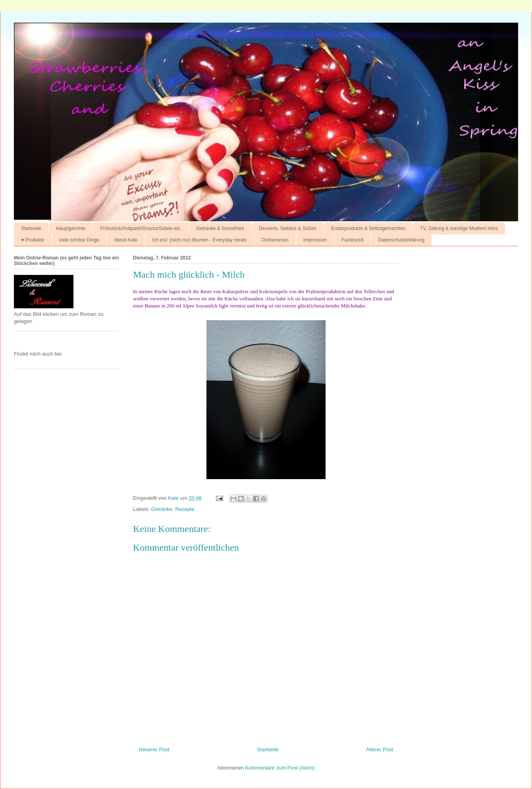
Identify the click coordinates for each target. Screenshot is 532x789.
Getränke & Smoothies (220, 228)
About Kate (126, 240)
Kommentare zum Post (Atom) (280, 768)
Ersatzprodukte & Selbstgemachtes (368, 228)
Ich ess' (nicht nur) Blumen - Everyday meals (199, 240)
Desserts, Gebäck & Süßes (288, 228)
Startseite (31, 228)
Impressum (315, 240)
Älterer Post (380, 749)
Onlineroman (275, 240)
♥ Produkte (33, 240)
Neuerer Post (154, 749)
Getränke (162, 509)
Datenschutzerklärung (401, 240)
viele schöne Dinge (79, 240)
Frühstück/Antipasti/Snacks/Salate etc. (141, 228)
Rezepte (185, 509)
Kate (174, 498)
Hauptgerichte (71, 228)
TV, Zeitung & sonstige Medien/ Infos (459, 228)
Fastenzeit (352, 240)
